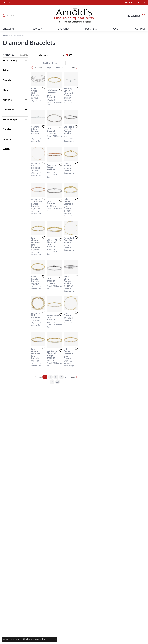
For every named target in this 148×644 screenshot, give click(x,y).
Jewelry (38, 29)
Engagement (10, 29)
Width (6, 149)
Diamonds (64, 29)
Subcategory (10, 60)
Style (6, 90)
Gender (7, 129)
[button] (128, 2)
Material (8, 100)
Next (140, 68)
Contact (140, 29)
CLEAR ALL (24, 55)
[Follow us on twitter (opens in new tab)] (9, 3)
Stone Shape (10, 119)
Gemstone (9, 110)
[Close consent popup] (55, 639)
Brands (7, 80)
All (103, 493)
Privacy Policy (39, 639)
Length (7, 139)
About (116, 29)
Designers (91, 29)
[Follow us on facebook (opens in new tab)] (5, 3)
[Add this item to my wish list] (66, 111)
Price (6, 70)
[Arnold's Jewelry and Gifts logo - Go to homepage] (74, 16)
